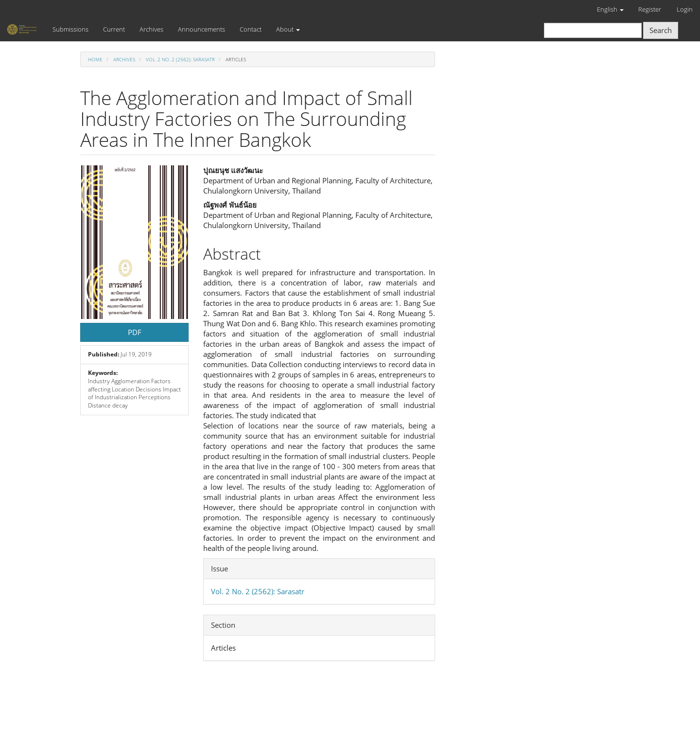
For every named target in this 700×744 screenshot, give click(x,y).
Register (650, 9)
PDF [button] (135, 332)
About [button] (288, 29)
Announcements (201, 29)
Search (661, 30)
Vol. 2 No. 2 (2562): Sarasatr (180, 59)
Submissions (70, 29)
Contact (251, 29)
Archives (151, 29)
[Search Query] (593, 30)
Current (114, 29)
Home (95, 59)
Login (685, 9)
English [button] (610, 9)
